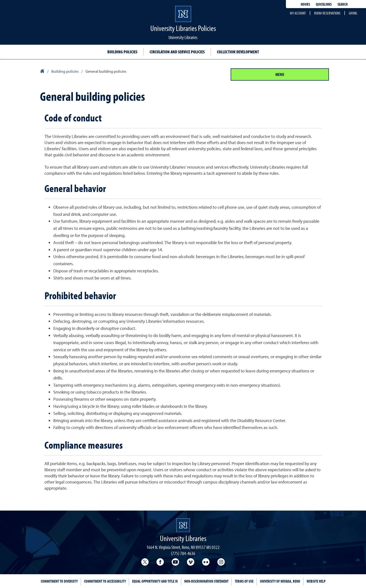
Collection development (238, 52)
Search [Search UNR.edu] (343, 4)
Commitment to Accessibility (105, 581)
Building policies (122, 52)
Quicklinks (324, 4)
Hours (305, 4)
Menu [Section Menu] (280, 74)
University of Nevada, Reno (280, 581)
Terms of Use (244, 581)
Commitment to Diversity (59, 581)
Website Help (316, 581)
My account (298, 13)
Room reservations (327, 13)
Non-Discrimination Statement (206, 581)
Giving (353, 13)
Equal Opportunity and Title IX (155, 581)
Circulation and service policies (177, 52)
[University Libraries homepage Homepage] (183, 525)
